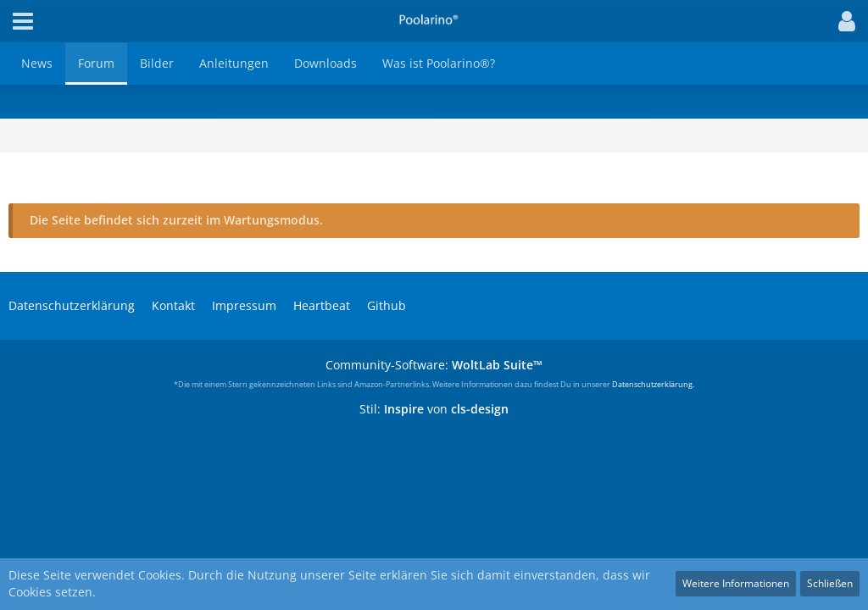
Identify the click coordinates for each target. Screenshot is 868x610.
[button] (843, 21)
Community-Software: (434, 365)
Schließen (830, 583)
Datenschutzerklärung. (653, 384)
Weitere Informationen (736, 583)
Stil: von (434, 409)
